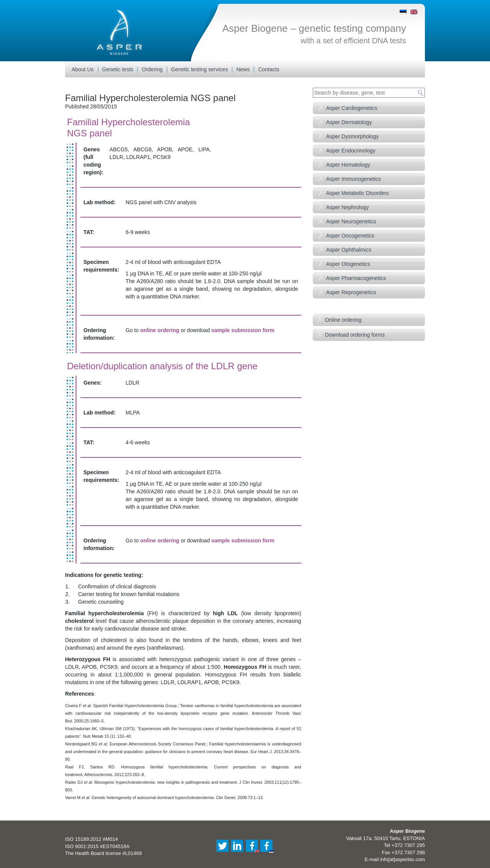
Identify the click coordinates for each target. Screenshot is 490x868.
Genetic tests (118, 69)
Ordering (152, 69)
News (243, 69)
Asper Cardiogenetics (352, 108)
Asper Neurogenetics (351, 221)
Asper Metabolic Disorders (358, 193)
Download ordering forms (355, 335)
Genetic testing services (200, 69)
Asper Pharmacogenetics (356, 278)
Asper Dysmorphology (353, 136)
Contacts (269, 69)
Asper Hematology (348, 165)
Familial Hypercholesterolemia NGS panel (150, 98)
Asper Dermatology (349, 122)
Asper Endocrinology (351, 151)
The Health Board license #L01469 (103, 853)
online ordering (160, 330)
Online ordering (343, 320)
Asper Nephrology (348, 207)
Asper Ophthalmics (349, 250)
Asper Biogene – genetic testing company (314, 28)
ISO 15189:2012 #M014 (91, 839)
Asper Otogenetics (348, 264)
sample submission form (243, 330)
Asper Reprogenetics (351, 292)
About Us (83, 69)
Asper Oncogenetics (350, 236)
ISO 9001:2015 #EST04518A (97, 846)
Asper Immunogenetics (354, 179)
